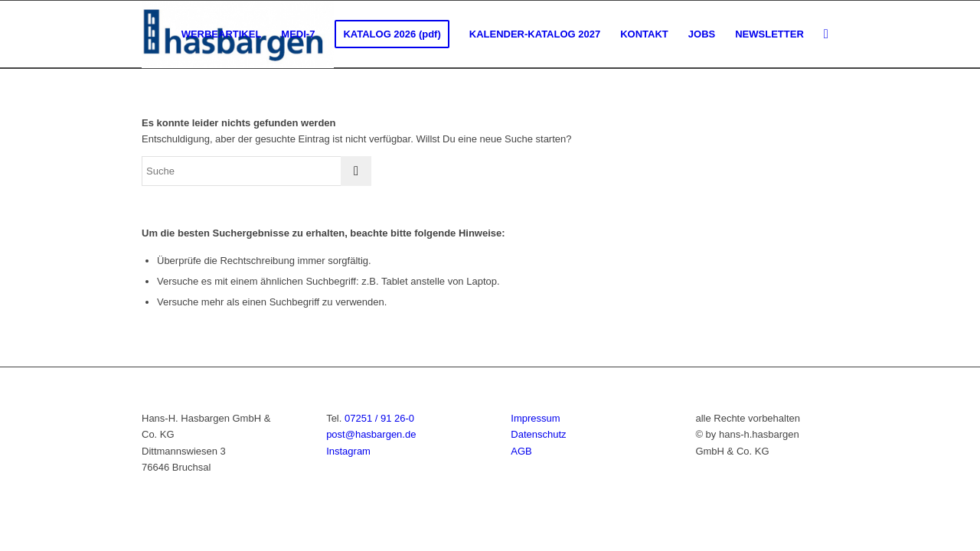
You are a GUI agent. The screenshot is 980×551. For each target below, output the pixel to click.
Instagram (348, 451)
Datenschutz (538, 434)
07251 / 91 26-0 (379, 418)
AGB (521, 451)
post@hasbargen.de (371, 434)
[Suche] (826, 34)
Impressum (535, 418)
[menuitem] (222, 34)
